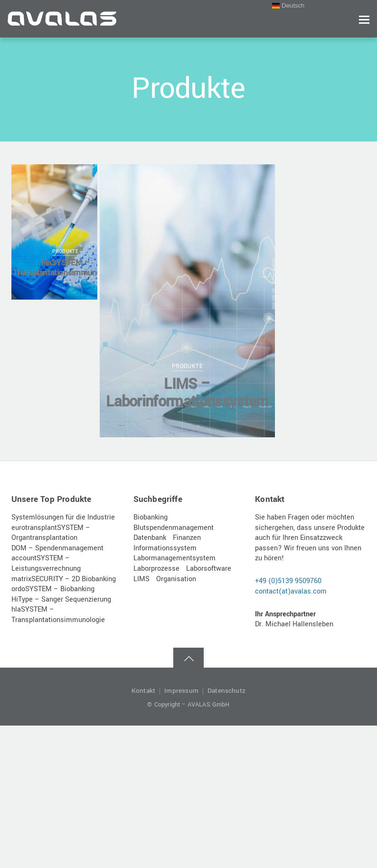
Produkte (65, 252)
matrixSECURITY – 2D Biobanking (64, 579)
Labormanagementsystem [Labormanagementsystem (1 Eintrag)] (174, 558)
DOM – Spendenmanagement (57, 548)
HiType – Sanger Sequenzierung (61, 599)
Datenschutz (226, 691)
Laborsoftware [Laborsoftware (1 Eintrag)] (209, 569)
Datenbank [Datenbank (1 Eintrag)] (150, 538)
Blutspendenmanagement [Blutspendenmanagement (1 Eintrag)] (174, 528)
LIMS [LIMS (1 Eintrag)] (141, 579)
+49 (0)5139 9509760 (288, 581)
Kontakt (143, 691)
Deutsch (288, 6)
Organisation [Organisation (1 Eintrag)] (176, 579)
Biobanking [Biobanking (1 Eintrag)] (151, 517)
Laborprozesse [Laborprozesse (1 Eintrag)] (156, 569)
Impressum (181, 691)
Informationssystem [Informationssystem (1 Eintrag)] (165, 548)
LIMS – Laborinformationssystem (187, 393)
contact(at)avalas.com (291, 591)
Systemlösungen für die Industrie (63, 517)
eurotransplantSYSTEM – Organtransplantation (51, 533)
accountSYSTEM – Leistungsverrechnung (46, 563)
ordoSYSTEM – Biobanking (53, 589)
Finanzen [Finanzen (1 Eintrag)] (187, 538)
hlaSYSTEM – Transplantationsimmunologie (65, 268)
